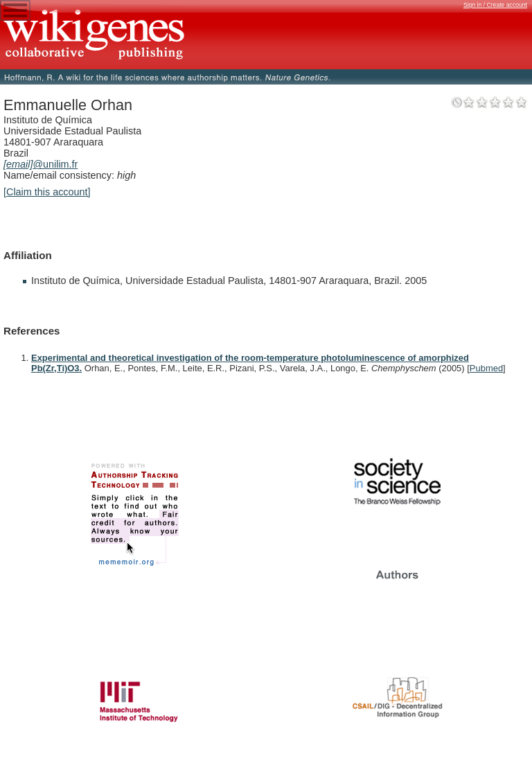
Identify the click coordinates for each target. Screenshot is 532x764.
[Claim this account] (47, 192)
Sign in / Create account (495, 5)
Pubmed (486, 368)
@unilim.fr (41, 164)
